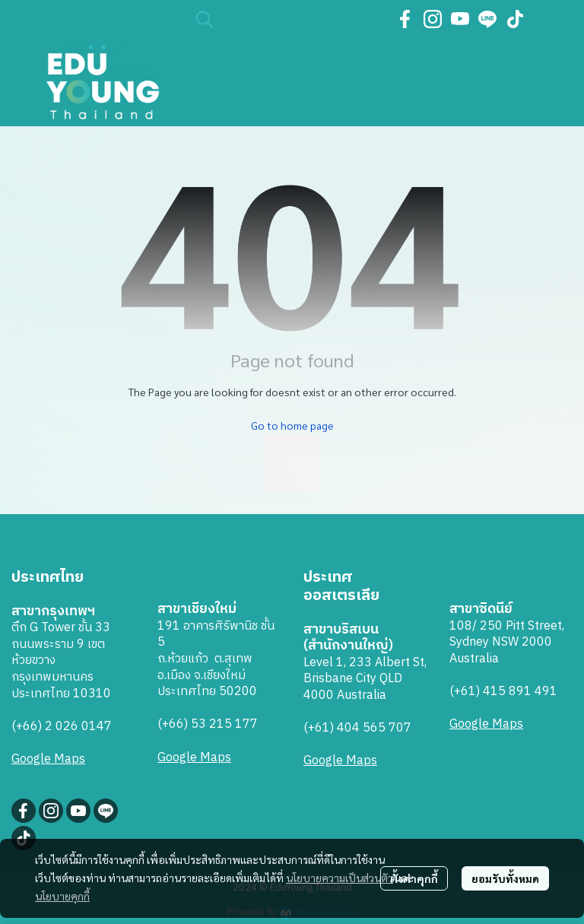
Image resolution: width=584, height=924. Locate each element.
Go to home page (292, 425)
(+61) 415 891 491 (503, 692)
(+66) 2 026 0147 (62, 727)
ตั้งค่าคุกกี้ (414, 878)
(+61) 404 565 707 (357, 728)
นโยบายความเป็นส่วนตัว (340, 878)
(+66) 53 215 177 (208, 724)
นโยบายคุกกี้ (62, 896)
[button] (287, 19)
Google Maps (48, 759)
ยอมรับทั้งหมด (505, 878)
